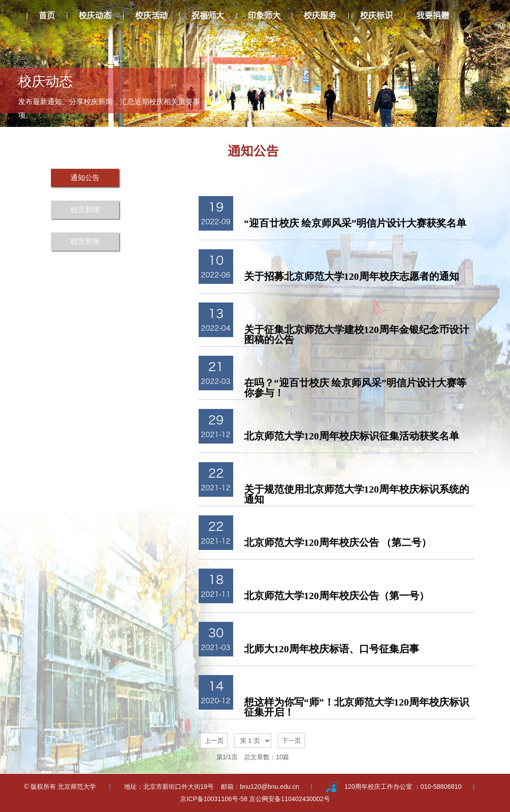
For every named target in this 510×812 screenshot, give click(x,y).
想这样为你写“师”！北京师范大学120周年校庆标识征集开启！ (357, 707)
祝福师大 (208, 15)
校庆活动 (151, 15)
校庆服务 (320, 15)
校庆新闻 (85, 209)
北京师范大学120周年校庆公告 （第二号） (338, 542)
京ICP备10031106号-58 (215, 799)
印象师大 (264, 15)
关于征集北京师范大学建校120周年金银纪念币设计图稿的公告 (357, 335)
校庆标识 (376, 15)
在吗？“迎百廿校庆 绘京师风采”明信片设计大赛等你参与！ (355, 388)
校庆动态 (95, 15)
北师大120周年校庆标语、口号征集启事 (332, 649)
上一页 (214, 741)
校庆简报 (85, 241)
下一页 (291, 741)
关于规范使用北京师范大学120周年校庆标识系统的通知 (357, 494)
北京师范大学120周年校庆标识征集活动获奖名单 (352, 436)
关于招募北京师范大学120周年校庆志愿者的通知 (352, 276)
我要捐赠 (433, 15)
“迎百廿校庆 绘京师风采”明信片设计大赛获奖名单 (355, 223)
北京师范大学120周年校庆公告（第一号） (337, 596)
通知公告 (85, 178)
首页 (47, 15)
